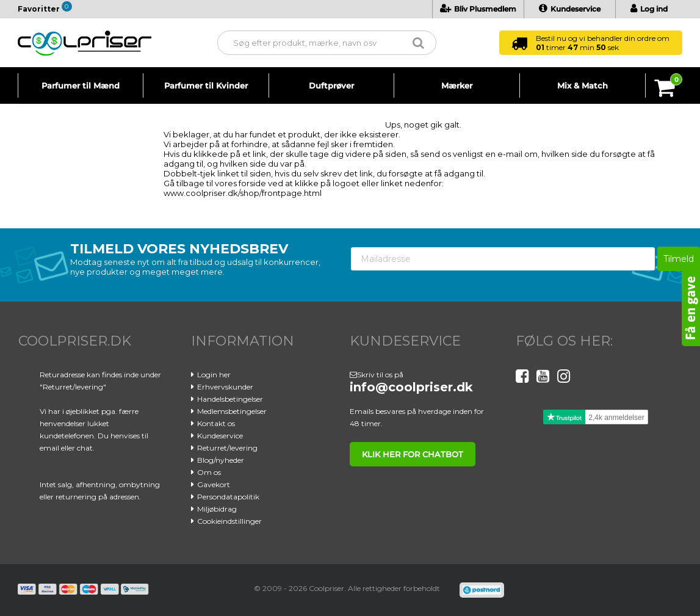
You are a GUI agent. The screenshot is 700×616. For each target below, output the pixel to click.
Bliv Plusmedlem (478, 9)
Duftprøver (331, 85)
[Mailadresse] (503, 259)
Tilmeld (679, 259)
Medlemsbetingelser (232, 411)
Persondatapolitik (228, 497)
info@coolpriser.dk (411, 387)
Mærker (457, 85)
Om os (209, 472)
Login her (214, 375)
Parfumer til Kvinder (206, 85)
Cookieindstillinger (229, 521)
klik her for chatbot (413, 454)
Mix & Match (583, 85)
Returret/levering (227, 448)
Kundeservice (570, 9)
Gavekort (214, 484)
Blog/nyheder (221, 460)
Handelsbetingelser (230, 399)
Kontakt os (216, 423)
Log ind (649, 9)
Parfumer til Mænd (81, 85)
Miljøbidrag (217, 509)
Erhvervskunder (225, 387)
